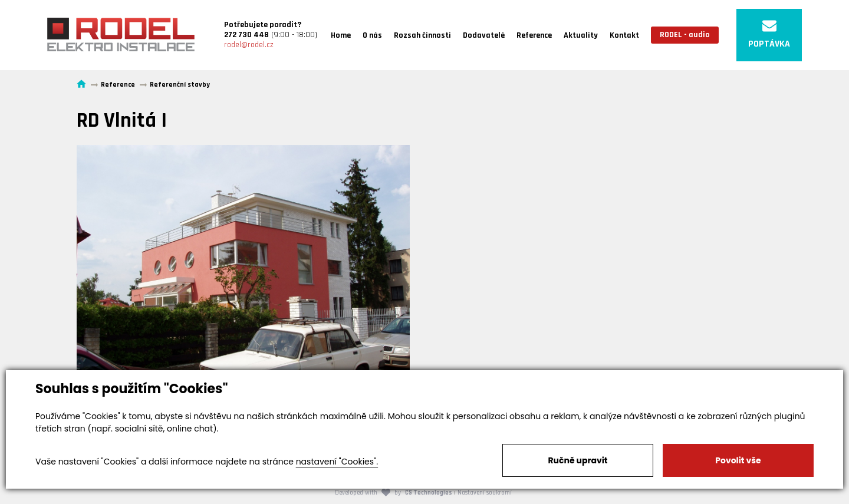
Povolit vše (738, 460)
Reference (534, 35)
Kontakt (624, 35)
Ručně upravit (577, 460)
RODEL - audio (685, 35)
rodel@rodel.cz (249, 45)
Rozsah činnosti (422, 35)
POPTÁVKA (769, 34)
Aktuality (581, 35)
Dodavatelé (484, 35)
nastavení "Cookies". (337, 462)
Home (341, 35)
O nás (372, 35)
